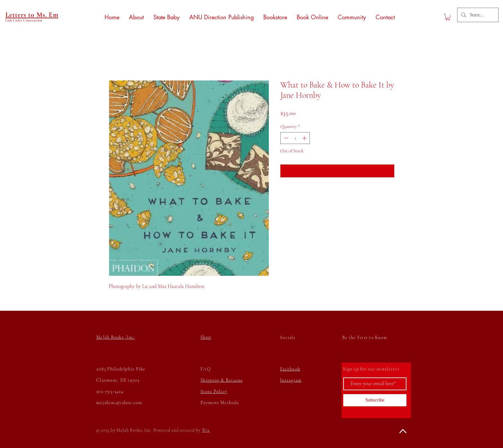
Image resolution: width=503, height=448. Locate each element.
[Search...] (477, 15)
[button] (448, 17)
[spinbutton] (295, 138)
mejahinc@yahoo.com (119, 403)
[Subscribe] (375, 400)
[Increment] (305, 138)
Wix (206, 430)
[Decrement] (285, 138)
